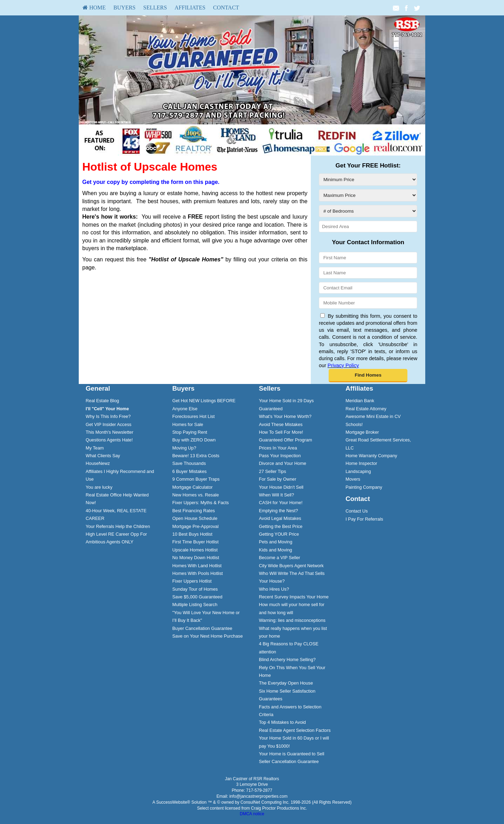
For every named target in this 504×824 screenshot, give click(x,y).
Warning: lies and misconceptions (292, 620)
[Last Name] (368, 273)
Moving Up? (184, 448)
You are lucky (99, 487)
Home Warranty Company (371, 456)
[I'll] (107, 409)
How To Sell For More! (281, 432)
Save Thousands (189, 463)
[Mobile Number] (368, 303)
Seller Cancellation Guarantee (289, 761)
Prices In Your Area (278, 448)
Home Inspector (361, 463)
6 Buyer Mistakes (189, 471)
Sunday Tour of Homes (195, 589)
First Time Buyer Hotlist (195, 542)
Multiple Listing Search (195, 605)
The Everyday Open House (286, 683)
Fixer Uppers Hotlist (192, 581)
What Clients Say (103, 456)
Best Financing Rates (194, 511)
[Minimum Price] (368, 180)
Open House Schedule (195, 518)
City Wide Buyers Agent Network (291, 566)
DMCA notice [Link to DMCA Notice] (252, 814)
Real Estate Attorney (366, 409)
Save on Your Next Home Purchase (207, 636)
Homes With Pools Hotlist (197, 573)
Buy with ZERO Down (194, 440)
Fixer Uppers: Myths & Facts (200, 503)
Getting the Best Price (281, 526)
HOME (94, 8)
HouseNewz (98, 463)
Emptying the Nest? (279, 511)
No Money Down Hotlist (196, 558)
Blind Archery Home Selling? (287, 660)
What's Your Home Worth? (285, 416)
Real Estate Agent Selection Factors (295, 730)
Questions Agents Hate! (109, 440)
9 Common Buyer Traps (196, 479)
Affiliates (190, 8)
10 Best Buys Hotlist (192, 534)
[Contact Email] (368, 288)
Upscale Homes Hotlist (195, 550)
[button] (368, 376)
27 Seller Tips (273, 471)
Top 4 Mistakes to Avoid (282, 722)
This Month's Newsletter (110, 432)
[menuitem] (94, 8)
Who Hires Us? (274, 589)
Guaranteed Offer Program (286, 440)
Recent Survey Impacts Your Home (294, 597)
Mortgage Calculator (192, 487)
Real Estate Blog (102, 401)
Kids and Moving (276, 550)
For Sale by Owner (278, 479)
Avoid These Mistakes (281, 424)
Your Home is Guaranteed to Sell (292, 754)
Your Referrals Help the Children (118, 526)
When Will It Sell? (276, 495)
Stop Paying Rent (190, 432)
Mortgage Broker (362, 432)
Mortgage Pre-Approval (195, 526)
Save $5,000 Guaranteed (197, 597)
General (98, 388)
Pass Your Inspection (280, 456)
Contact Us (356, 511)
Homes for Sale (188, 424)
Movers (353, 479)
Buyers (124, 8)
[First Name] (368, 258)
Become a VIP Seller (280, 558)
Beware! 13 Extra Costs (196, 456)
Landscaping (358, 471)
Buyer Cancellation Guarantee (202, 628)
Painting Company (364, 487)
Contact (226, 8)
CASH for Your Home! (281, 503)
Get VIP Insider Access (109, 424)
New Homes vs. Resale (195, 495)
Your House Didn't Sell (281, 487)
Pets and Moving (276, 542)
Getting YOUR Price (279, 534)
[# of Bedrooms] (368, 211)
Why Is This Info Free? (108, 416)
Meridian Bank (360, 401)
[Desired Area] (368, 226)
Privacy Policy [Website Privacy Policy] (343, 365)
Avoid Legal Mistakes (280, 518)
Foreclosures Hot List (193, 416)
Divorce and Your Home (283, 463)
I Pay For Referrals (364, 519)
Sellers (155, 8)
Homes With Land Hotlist (197, 566)
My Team (95, 448)
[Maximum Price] (368, 195)
